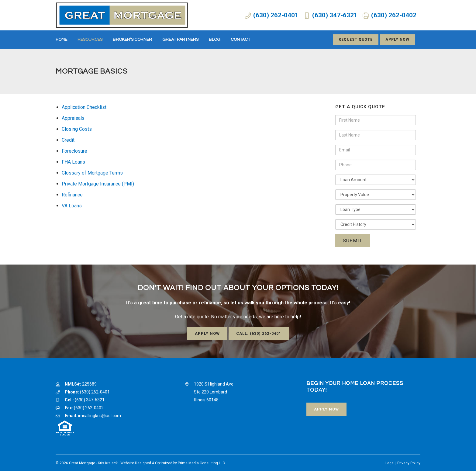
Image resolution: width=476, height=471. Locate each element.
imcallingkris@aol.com (100, 416)
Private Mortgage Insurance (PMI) (98, 184)
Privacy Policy (409, 463)
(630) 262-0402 (394, 15)
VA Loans (72, 206)
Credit (68, 140)
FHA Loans (73, 162)
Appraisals (73, 118)
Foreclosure (74, 151)
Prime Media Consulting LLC (201, 463)
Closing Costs (77, 129)
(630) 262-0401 (276, 15)
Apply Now (397, 40)
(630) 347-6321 (335, 15)
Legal (390, 463)
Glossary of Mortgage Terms (92, 173)
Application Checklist (84, 107)
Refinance (72, 195)
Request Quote (356, 40)
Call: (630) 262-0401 (259, 333)
